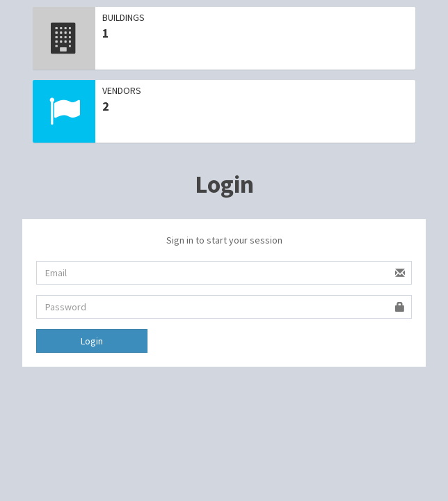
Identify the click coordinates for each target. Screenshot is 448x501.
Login (92, 341)
